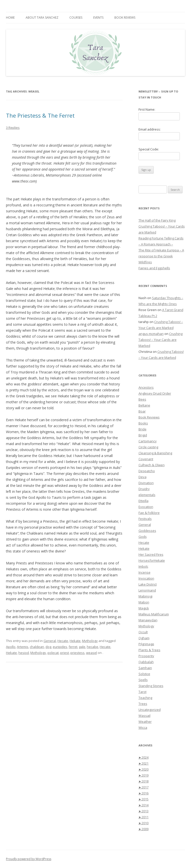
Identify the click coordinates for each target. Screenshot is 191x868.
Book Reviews (125, 18)
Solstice (144, 674)
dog (48, 647)
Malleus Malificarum (154, 614)
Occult (143, 632)
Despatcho (147, 471)
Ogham (144, 638)
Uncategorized (150, 710)
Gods (143, 537)
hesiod (24, 653)
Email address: (150, 129)
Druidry (144, 489)
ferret (73, 647)
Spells (143, 680)
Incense (144, 572)
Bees (142, 399)
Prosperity (146, 656)
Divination (146, 483)
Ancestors (146, 387)
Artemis (23, 647)
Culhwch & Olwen (152, 465)
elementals (147, 495)
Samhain (145, 668)
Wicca (143, 728)
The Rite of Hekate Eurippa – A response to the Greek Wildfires (161, 256)
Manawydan (148, 620)
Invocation (146, 578)
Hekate (75, 641)
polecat (53, 653)
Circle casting (148, 447)
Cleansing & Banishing (155, 453)
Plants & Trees (149, 650)
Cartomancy (148, 441)
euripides (60, 647)
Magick (144, 608)
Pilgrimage (146, 644)
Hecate (63, 641)
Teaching (145, 698)
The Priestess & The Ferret (40, 115)
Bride (143, 429)
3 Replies (13, 128)
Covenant (146, 459)
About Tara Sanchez (42, 18)
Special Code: (149, 149)
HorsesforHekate (152, 560)
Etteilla (143, 501)
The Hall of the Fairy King (157, 220)
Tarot (143, 692)
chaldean (37, 647)
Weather (145, 722)
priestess (77, 653)
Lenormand (147, 590)
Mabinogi (145, 596)
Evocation (146, 507)
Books (143, 423)
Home (10, 18)
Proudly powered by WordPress (29, 859)
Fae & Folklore (149, 513)
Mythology (90, 641)
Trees (143, 704)
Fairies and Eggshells (154, 268)
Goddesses (147, 531)
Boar (142, 411)
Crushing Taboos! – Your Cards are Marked (161, 340)
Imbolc (143, 566)
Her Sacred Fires (151, 554)
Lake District (148, 584)
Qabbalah (146, 662)
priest (65, 653)
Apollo (11, 647)
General (50, 641)
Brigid (143, 435)
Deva (143, 477)
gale (82, 647)
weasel (92, 653)
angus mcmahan (151, 334)
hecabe (93, 647)
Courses (76, 18)
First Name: (147, 109)
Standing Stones (151, 686)
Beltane (144, 405)
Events (98, 18)
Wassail (144, 716)
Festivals (145, 519)
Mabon (144, 602)
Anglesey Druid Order (155, 393)
